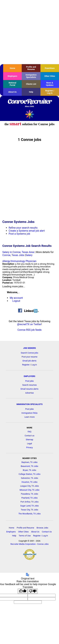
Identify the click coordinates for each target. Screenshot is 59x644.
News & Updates (50, 84)
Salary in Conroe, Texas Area (18, 252)
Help (31, 92)
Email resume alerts (29, 389)
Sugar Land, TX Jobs (29, 506)
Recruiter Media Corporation (23, 544)
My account (16, 298)
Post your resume (30, 357)
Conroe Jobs (43, 544)
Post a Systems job (19, 234)
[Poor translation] (33, 591)
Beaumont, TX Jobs (29, 466)
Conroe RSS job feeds (30, 330)
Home (12, 68)
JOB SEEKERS (29, 348)
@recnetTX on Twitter (29, 324)
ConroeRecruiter (29, 103)
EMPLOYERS (29, 376)
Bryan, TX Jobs (29, 470)
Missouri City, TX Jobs (30, 490)
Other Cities (50, 76)
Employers (13, 76)
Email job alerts (30, 361)
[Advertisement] (29, 32)
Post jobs (29, 381)
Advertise (30, 393)
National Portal (12, 84)
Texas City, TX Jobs (29, 510)
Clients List (31, 84)
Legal (29, 444)
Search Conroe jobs (29, 353)
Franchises (50, 68)
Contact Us (47, 532)
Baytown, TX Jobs (29, 462)
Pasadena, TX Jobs (29, 494)
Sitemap (29, 440)
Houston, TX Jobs (29, 482)
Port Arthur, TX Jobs (29, 502)
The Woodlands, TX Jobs (29, 514)
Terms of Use (25, 536)
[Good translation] (23, 591)
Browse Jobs (42, 528)
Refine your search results (23, 228)
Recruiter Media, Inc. (29, 114)
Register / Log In (50, 92)
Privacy (29, 447)
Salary (29, 255)
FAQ (29, 432)
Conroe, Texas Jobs (13, 255)
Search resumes (30, 385)
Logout (16, 301)
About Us (13, 92)
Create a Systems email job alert (27, 231)
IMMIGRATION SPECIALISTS (30, 404)
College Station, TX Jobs (29, 474)
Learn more (29, 417)
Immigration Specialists (31, 76)
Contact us (30, 436)
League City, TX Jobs (29, 486)
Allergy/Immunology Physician (19, 261)
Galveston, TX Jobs (29, 478)
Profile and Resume (31, 68)
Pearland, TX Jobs (29, 498)
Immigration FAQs (30, 413)
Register (26, 365)
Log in (34, 365)
